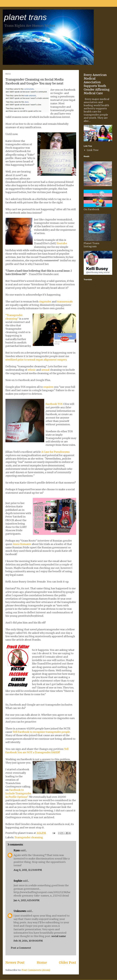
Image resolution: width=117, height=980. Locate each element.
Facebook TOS (54, 404)
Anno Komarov (22, 544)
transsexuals (65, 302)
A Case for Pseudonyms (56, 452)
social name (59, 936)
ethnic (32, 370)
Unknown (20, 911)
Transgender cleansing (29, 837)
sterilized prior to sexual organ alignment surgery (36, 360)
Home (42, 963)
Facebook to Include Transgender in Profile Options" (18, 793)
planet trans (25, 17)
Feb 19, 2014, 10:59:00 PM (28, 941)
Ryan (17, 850)
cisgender (45, 302)
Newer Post (15, 963)
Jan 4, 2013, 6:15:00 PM (27, 900)
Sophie (18, 881)
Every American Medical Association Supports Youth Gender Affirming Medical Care (97, 84)
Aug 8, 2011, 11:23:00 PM (28, 870)
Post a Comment (21, 948)
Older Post (68, 963)
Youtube (62, 243)
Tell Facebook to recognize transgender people (41, 732)
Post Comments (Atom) (36, 970)
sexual (45, 370)
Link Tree (93, 150)
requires (49, 387)
